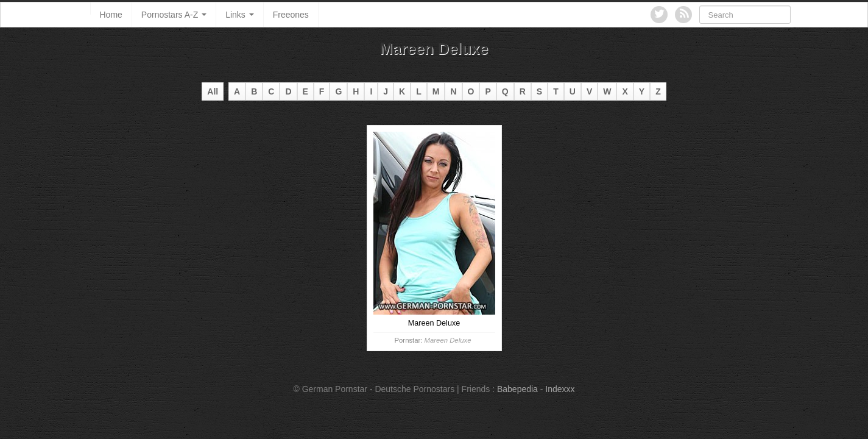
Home (111, 15)
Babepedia (517, 389)
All (213, 91)
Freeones (291, 15)
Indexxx (560, 389)
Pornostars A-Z (174, 15)
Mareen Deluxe (448, 340)
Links (240, 15)
